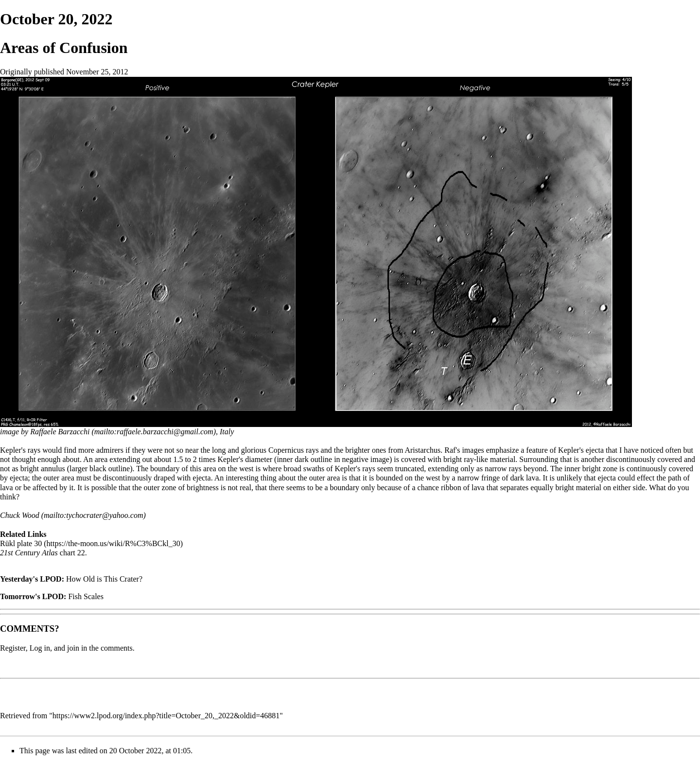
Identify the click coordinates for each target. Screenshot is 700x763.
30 (38, 543)
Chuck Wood (20, 515)
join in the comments (100, 648)
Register (13, 648)
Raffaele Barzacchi (60, 432)
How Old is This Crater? (104, 579)
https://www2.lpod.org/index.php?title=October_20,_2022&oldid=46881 (166, 716)
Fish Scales (86, 596)
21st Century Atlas (29, 553)
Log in (40, 648)
